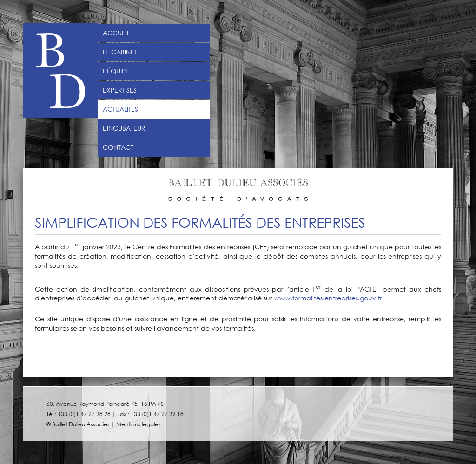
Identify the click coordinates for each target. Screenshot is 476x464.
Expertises (120, 90)
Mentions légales (139, 424)
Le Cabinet (120, 52)
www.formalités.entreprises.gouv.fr (328, 298)
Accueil (116, 33)
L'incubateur (124, 128)
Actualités (120, 109)
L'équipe (116, 71)
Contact (118, 147)
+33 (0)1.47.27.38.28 (84, 414)
